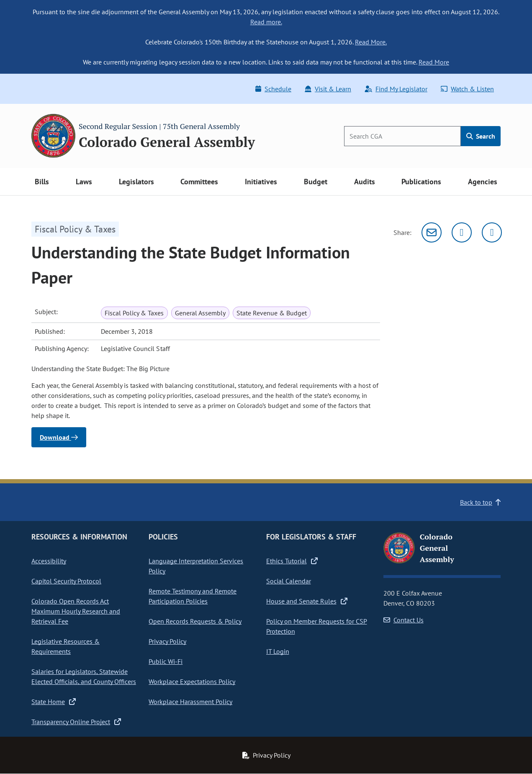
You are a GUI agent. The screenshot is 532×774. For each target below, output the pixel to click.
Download (59, 437)
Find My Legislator (396, 89)
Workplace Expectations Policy (192, 681)
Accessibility (49, 561)
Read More (434, 62)
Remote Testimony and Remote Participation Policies (193, 596)
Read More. (371, 42)
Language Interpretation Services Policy (196, 566)
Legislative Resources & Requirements (66, 646)
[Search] (402, 136)
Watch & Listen (467, 89)
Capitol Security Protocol (66, 581)
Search (481, 136)
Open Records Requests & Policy (195, 621)
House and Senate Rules (307, 601)
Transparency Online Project (76, 722)
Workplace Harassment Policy (190, 702)
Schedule (273, 89)
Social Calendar (289, 581)
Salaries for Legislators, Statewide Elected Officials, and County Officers (84, 676)
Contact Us (403, 620)
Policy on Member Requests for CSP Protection (317, 626)
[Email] (432, 232)
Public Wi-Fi (166, 661)
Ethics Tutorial (292, 561)
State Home (54, 702)
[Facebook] (492, 232)
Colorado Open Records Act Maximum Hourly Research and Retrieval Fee (76, 611)
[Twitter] (462, 232)
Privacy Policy (167, 641)
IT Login (278, 651)
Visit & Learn (328, 89)
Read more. (266, 22)
